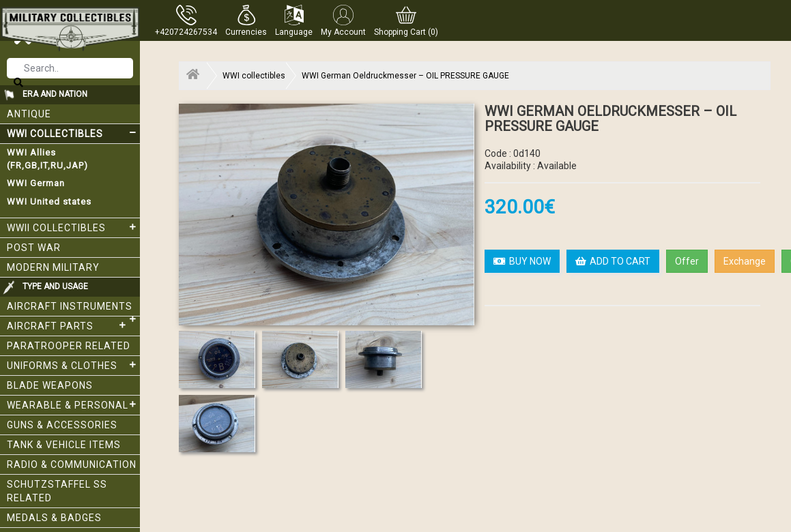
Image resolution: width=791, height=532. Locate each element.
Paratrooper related (69, 346)
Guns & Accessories (62, 425)
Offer (687, 261)
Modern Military (53, 267)
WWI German (36, 183)
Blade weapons (50, 385)
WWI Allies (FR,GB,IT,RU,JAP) (47, 159)
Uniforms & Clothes (73, 365)
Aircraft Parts (68, 325)
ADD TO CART (613, 261)
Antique (29, 114)
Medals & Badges (54, 518)
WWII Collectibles (73, 227)
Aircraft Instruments (73, 309)
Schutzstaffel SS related (57, 491)
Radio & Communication (72, 464)
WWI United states (49, 202)
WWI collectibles (73, 133)
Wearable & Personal (73, 404)
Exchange (745, 261)
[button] (246, 20)
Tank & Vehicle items (64, 445)
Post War (34, 248)
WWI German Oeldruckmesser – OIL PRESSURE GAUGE (405, 76)
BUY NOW (522, 261)
